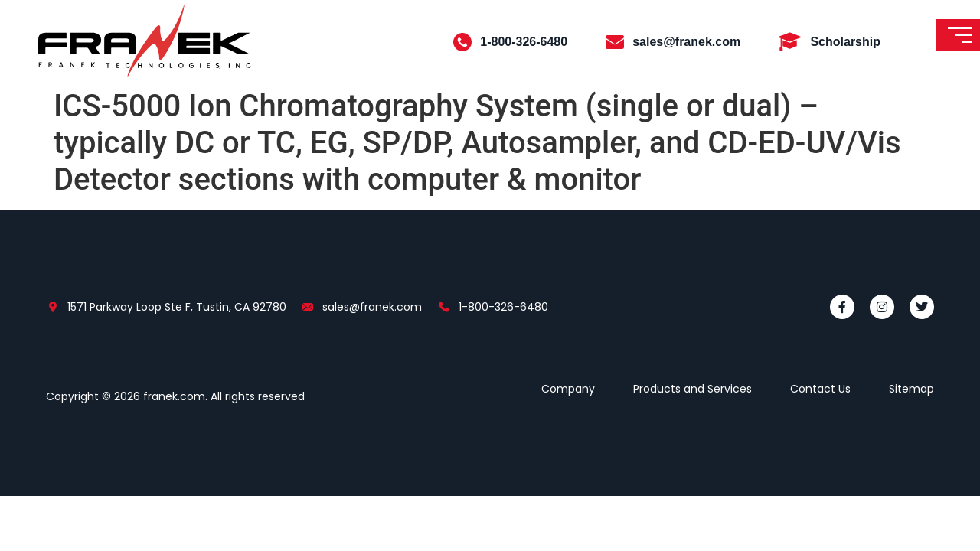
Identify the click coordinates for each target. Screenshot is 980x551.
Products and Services (693, 389)
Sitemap (911, 389)
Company (568, 389)
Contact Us (820, 389)
